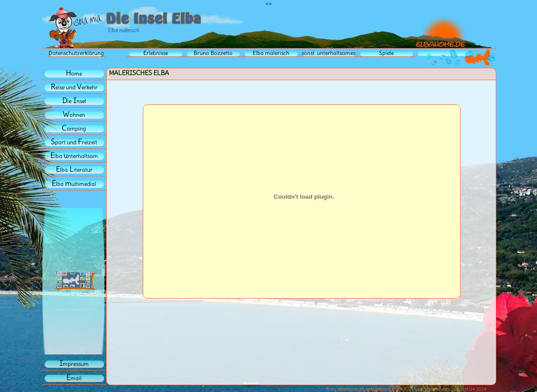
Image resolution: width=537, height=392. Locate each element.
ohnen (74, 115)
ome (74, 73)
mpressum (74, 364)
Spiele (386, 53)
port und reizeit (74, 142)
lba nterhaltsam (74, 156)
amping (74, 128)
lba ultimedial (74, 184)
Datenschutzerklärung (76, 53)
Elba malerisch (271, 53)
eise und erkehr (74, 87)
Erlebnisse (156, 53)
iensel (74, 101)
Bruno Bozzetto (213, 53)
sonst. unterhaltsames (328, 53)
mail (74, 378)
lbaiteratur (74, 170)
